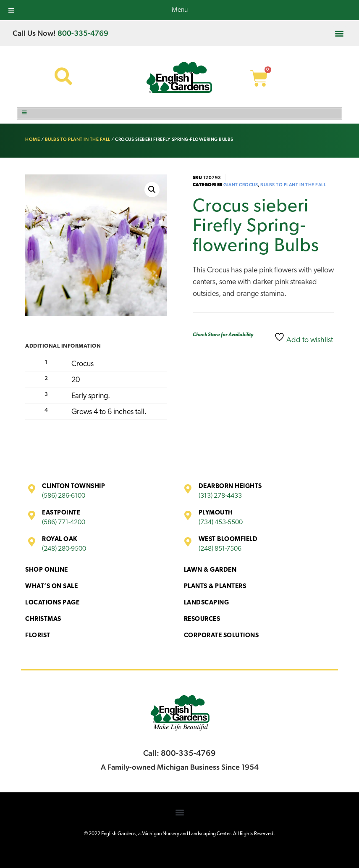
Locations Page (52, 603)
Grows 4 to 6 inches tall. (109, 412)
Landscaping (207, 603)
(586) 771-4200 (64, 522)
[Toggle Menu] (179, 113)
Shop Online (47, 570)
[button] (339, 33)
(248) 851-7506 (220, 549)
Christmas (43, 619)
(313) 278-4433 (220, 496)
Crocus (83, 364)
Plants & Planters (215, 587)
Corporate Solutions (221, 636)
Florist (38, 636)
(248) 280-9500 (64, 549)
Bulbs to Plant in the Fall (78, 139)
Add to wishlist (304, 338)
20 (76, 380)
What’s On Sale (51, 587)
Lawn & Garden (210, 570)
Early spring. (91, 396)
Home (33, 139)
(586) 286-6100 (64, 496)
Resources (202, 619)
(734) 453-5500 (221, 522)
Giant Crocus (241, 185)
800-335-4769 (83, 33)
